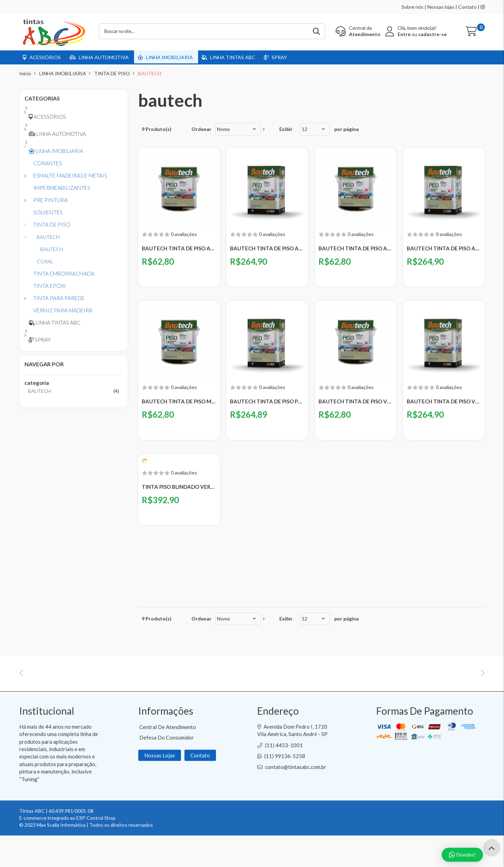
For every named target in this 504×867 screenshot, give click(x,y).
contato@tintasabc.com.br (296, 798)
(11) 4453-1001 (284, 777)
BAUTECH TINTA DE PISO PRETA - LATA (267, 401)
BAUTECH (39, 391)
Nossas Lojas (160, 787)
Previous (21, 686)
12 (304, 129)
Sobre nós (412, 7)
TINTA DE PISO (112, 73)
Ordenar (201, 129)
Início (25, 73)
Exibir (286, 129)
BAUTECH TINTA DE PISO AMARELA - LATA (267, 248)
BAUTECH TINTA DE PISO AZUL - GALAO (356, 248)
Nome (223, 129)
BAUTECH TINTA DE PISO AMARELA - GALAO (179, 248)
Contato (467, 7)
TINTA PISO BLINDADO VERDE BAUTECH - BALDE (179, 487)
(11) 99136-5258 (285, 788)
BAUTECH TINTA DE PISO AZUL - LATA (444, 248)
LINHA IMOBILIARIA (63, 73)
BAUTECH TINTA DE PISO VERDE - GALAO (356, 401)
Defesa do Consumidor (167, 769)
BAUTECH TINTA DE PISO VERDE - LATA (444, 401)
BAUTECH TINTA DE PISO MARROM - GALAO (179, 401)
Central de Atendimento (168, 758)
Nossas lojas (441, 7)
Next (483, 686)
